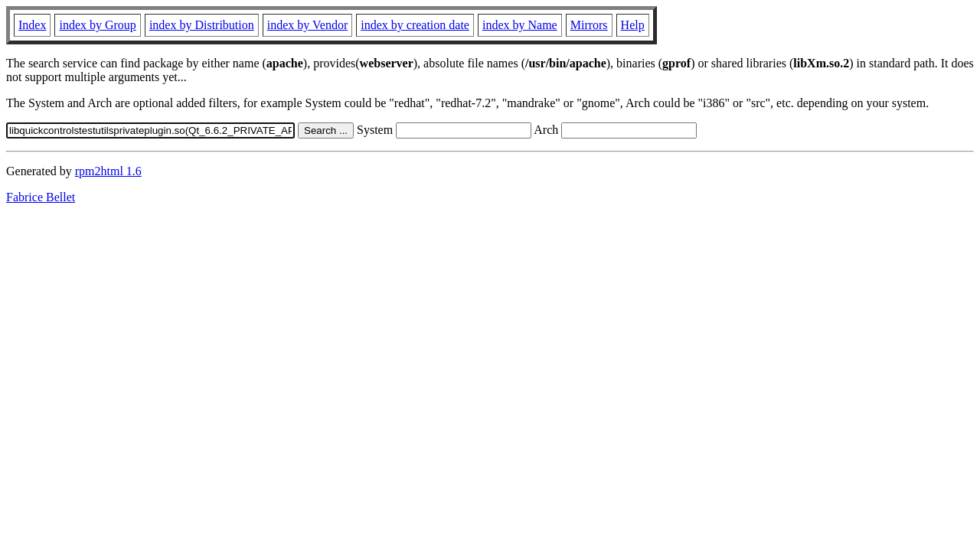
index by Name (520, 25)
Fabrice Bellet (41, 197)
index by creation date (415, 25)
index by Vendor (307, 25)
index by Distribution (202, 25)
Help (633, 25)
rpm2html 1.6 (108, 171)
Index (32, 25)
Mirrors (589, 25)
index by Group (97, 25)
